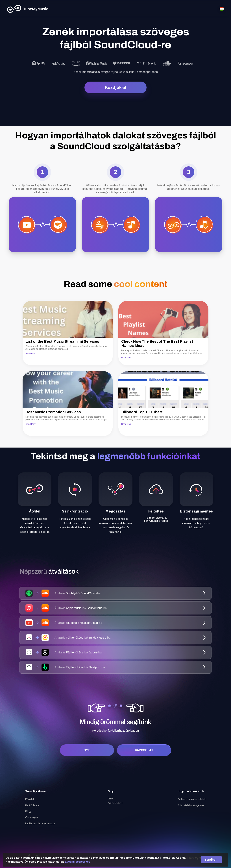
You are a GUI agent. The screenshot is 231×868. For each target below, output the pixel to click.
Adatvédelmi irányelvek (191, 805)
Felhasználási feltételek (192, 799)
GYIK (87, 750)
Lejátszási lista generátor (40, 824)
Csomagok (32, 817)
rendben (211, 860)
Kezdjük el (115, 88)
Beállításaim (32, 805)
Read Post (30, 354)
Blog (28, 811)
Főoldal (30, 799)
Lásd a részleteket (77, 862)
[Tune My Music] (28, 9)
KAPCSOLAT (144, 750)
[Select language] (222, 9)
